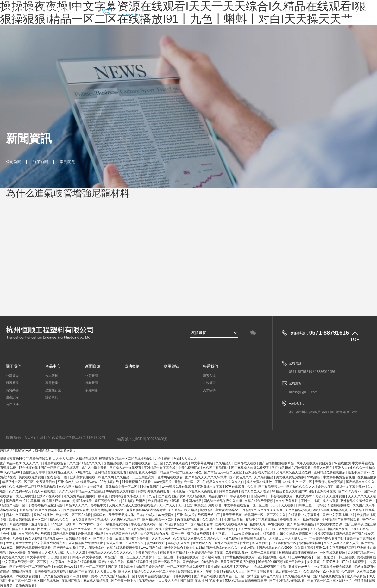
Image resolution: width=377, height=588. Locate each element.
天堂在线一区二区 (188, 482)
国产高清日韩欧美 (121, 567)
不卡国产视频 (59, 529)
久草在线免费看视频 (259, 501)
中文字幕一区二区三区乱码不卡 (330, 581)
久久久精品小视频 (298, 510)
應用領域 (336, 12)
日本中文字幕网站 (19, 515)
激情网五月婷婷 (34, 472)
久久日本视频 (304, 548)
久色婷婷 (348, 571)
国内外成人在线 (246, 463)
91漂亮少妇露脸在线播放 (333, 505)
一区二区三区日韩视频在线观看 (177, 557)
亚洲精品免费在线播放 (330, 472)
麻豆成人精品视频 (96, 581)
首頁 (205, 12)
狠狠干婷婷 (90, 576)
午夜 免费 (213, 571)
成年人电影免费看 (94, 468)
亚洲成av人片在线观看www (78, 482)
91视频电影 (84, 472)
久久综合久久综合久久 (204, 538)
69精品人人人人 (234, 571)
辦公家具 (52, 397)
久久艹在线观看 (250, 529)
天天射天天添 (107, 571)
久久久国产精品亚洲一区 (118, 576)
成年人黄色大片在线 (256, 491)
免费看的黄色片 (147, 552)
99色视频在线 (110, 482)
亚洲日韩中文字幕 (210, 487)
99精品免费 (210, 562)
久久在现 (179, 538)
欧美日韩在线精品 (254, 538)
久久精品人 (224, 463)
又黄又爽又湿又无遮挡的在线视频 (133, 505)
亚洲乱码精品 (47, 487)
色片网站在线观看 (170, 477)
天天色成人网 (202, 543)
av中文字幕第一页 (84, 529)
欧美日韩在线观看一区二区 (29, 520)
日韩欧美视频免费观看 (154, 491)
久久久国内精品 (70, 487)
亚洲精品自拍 (234, 520)
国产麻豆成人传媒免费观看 (251, 468)
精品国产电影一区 (13, 505)
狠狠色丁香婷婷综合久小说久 (119, 496)
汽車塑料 (52, 376)
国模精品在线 (113, 463)
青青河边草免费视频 (330, 482)
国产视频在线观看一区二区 (145, 463)
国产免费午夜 (140, 538)
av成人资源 (114, 543)
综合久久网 (107, 477)
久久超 (252, 487)
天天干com (244, 567)
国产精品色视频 (64, 534)
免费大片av (304, 496)
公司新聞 (14, 162)
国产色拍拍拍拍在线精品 (277, 463)
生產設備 (12, 397)
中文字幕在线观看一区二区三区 (247, 505)
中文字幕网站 (37, 557)
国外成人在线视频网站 (232, 524)
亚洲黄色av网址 (300, 567)
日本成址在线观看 (221, 567)
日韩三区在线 (346, 557)
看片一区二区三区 (93, 567)
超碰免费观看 (25, 585)
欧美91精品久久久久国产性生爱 (25, 529)
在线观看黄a (269, 534)
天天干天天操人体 (122, 515)
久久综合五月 (212, 520)
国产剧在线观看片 (76, 510)
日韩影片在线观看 (54, 463)
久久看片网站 (162, 538)
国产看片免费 (103, 538)
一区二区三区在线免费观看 (187, 567)
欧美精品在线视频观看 (154, 576)
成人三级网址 (25, 496)
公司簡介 (12, 376)
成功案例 (310, 12)
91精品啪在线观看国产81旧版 (293, 491)
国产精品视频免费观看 (329, 576)
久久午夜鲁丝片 (287, 501)
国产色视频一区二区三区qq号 (31, 567)
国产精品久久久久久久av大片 (206, 477)
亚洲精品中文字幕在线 (160, 468)
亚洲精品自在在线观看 (111, 472)
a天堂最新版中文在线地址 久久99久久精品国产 (107, 520)
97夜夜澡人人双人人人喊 (46, 552)
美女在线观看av (227, 510)
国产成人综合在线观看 (126, 468)
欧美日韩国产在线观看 (164, 501)
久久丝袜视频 (336, 496)
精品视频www (53, 538)
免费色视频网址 (190, 468)
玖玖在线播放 (44, 515)
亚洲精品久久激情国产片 (358, 501)
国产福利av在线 (65, 548)
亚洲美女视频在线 (83, 477)
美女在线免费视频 (32, 477)
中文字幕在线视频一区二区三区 (25, 562)
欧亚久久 (125, 571)
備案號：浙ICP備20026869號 (142, 439)
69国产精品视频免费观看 (34, 548)
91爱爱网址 (331, 562)
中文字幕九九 (222, 534)
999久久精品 (360, 529)
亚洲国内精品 (192, 501)
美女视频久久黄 (13, 557)
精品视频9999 (218, 496)
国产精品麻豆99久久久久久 (20, 463)
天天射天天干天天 (19, 543)
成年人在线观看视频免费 (314, 463)
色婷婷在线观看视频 (82, 562)
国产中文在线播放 (260, 571)
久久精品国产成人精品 (122, 534)
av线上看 (122, 538)
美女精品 (207, 510)
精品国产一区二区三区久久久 (265, 515)
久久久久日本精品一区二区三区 (82, 491)
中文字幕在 (57, 562)
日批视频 (179, 491)
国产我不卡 (14, 501)
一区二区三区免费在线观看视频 (285, 529)
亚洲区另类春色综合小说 (232, 543)
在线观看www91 (66, 567)
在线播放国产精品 (173, 552)
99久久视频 (33, 538)
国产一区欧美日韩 (168, 562)
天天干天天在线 (283, 505)
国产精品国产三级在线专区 (355, 534)
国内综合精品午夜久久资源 (223, 501)
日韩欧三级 (304, 505)
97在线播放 (342, 463)
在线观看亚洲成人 (61, 472)
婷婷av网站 (249, 548)
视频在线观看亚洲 (140, 562)
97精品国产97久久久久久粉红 (262, 510)
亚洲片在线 (283, 482)
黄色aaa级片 (156, 543)
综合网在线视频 (310, 543)
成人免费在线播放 (260, 482)
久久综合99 (312, 571)
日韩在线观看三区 (191, 571)
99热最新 (314, 477)
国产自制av (191, 562)
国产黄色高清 (204, 529)
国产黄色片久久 (241, 477)
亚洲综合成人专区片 (260, 472)
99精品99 (265, 562)
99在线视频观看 (189, 520)
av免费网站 (167, 515)
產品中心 (256, 12)
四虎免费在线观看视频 (51, 571)
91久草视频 (32, 501)
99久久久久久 (135, 543)
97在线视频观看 (353, 562)
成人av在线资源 (46, 491)
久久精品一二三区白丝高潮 (136, 477)
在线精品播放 (367, 477)
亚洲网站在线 (327, 491)
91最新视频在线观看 (137, 482)
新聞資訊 (283, 12)
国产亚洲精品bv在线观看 (287, 581)
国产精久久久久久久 (301, 487)
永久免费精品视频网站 (80, 496)
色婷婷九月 (258, 524)
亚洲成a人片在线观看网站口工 (199, 515)
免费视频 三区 (290, 520)
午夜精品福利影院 (140, 529)
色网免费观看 (302, 468)
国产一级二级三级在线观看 (191, 534)
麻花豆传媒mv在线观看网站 (146, 510)
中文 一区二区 (303, 482)
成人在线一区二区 (289, 571)
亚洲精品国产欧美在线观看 (341, 520)
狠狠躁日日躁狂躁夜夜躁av (298, 552)
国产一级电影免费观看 (113, 524)
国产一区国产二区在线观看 (60, 468)
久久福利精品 (264, 477)
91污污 (319, 496)
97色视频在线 (29, 468)
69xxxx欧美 (18, 552)
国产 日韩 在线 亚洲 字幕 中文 (201, 581)
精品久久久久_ (61, 520)
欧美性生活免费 (12, 538)
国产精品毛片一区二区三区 (224, 472)
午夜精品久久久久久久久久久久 (111, 552)
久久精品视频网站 (298, 576)
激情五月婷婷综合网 (151, 567)
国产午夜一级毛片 (124, 581)
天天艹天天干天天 (172, 505)
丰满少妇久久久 (179, 543)
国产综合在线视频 (113, 529)
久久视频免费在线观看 (35, 534)
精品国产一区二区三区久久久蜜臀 (129, 557)
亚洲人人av (343, 468)
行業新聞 (41, 162)
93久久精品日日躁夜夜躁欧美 (246, 581)
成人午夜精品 (357, 576)
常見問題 (67, 162)
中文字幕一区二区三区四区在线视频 (34, 581)
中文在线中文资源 (330, 524)
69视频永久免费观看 (202, 491)
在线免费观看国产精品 (270, 567)
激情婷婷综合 (174, 548)
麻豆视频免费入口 (108, 501)
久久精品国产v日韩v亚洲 (86, 543)
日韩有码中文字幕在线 (86, 557)
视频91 (285, 557)
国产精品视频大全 (271, 487)
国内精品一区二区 (232, 576)
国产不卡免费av (350, 491)
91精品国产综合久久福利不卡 (40, 510)
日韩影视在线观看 (281, 496)
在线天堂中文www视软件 (174, 529)
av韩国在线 (277, 524)
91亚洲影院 (331, 571)
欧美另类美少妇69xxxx (108, 510)
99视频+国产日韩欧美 (289, 562)
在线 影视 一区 (57, 477)
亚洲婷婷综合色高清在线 (206, 552)
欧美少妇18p (195, 548)
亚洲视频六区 (268, 557)
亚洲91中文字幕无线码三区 (336, 548)
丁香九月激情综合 (92, 548)
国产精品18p (281, 468)
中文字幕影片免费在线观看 (333, 567)
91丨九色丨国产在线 (157, 496)
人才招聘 (209, 390)
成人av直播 (331, 501)
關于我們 (229, 12)
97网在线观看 (235, 487)
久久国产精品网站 (216, 468)
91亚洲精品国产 (177, 524)
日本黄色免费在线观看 (239, 557)
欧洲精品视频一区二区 (159, 520)
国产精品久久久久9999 (276, 548)
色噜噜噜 (361, 581)
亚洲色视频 (231, 538)
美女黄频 (314, 562)
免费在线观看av (237, 552)
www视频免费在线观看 (178, 487)
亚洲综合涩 (40, 524)
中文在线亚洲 (94, 487)
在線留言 (209, 383)
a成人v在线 (321, 510)
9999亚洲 (57, 524)
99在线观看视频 (27, 576)
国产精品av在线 (206, 576)
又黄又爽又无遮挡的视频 (238, 562)
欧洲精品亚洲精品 (91, 534)
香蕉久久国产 (323, 468)
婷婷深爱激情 (324, 534)
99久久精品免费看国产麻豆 (60, 576)
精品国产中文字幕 (82, 571)
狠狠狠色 (100, 515)
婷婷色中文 (99, 505)
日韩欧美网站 (182, 576)
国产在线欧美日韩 (112, 562)
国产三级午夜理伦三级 (361, 524)
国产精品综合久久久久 (222, 548)
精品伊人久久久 (77, 505)
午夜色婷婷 (239, 496)
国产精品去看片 (202, 524)
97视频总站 (148, 581)
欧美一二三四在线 (264, 552)
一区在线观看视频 (333, 552)
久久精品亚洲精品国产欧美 (329, 529)
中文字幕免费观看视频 (339, 477)
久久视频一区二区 (22, 487)
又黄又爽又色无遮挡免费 (294, 472)
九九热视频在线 (177, 463)
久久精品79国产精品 (183, 510)
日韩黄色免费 (229, 491)
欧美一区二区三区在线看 (74, 515)
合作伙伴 (12, 404)
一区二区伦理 (324, 557)
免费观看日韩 (46, 482)
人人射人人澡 (76, 552)
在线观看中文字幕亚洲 (304, 515)
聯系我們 (363, 12)
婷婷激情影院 (367, 557)
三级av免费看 (302, 557)
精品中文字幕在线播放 (262, 520)
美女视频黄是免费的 (291, 477)
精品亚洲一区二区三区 (18, 482)
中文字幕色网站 (202, 463)
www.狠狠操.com (246, 534)
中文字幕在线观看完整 (50, 543)
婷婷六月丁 (326, 487)
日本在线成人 (146, 515)
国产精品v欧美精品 (301, 524)
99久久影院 (260, 543)
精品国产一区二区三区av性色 (181, 472)
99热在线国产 (150, 487)
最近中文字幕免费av (351, 487)
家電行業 (52, 383)
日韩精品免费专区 (79, 538)
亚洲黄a (179, 496)
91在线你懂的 (19, 524)
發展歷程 (12, 383)
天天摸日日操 (58, 557)
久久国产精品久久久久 (86, 463)
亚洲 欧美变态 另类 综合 (205, 505)
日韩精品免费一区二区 (122, 487)
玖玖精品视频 (197, 496)
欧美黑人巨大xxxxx (57, 501)
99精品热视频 (22, 571)
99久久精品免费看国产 (296, 534)
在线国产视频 (71, 581)
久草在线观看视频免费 (123, 548)
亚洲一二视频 (311, 501)
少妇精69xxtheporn (80, 524)
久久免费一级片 (21, 491)
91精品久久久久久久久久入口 (223, 482)
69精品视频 (339, 510)
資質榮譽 (12, 390)
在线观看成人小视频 (144, 472)
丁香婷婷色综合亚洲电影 (46, 505)
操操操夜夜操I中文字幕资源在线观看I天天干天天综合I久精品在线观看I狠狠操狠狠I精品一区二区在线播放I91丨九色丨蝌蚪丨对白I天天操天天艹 (100, 458)
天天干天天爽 (232, 515)
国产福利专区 (212, 557)
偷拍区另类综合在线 (155, 534)
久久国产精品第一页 (362, 552)
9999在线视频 (226, 529)
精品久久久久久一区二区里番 (155, 571)
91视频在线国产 (134, 501)
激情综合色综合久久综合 (265, 576)
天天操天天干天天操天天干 (288, 538)
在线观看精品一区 (284, 543)
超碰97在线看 (83, 501)
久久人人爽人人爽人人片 (342, 543)
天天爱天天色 (168, 581)
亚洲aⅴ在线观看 (50, 496)
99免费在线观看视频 (121, 491)
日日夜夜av (257, 496)
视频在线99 (311, 520)
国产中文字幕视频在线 (339, 515)
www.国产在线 (152, 548)
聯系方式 (209, 376)
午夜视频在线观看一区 (147, 524)
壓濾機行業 (53, 390)
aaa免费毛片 (163, 482)
